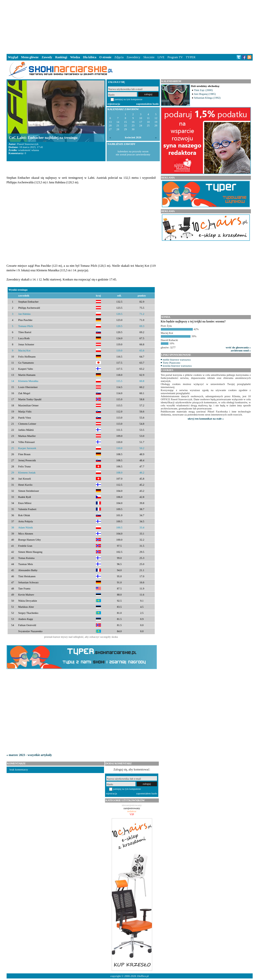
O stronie (105, 57)
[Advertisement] (130, 26)
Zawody (47, 57)
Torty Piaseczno (172, 363)
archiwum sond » (241, 350)
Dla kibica (90, 57)
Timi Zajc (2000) (203, 90)
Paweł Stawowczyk (28, 144)
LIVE (161, 57)
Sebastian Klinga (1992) (207, 98)
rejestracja (114, 104)
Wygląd (13, 57)
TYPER (191, 57)
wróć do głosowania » (238, 347)
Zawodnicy (133, 57)
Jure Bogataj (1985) (205, 94)
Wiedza (75, 57)
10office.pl (143, 976)
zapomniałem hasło (147, 104)
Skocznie (149, 57)
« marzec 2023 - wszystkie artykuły (29, 755)
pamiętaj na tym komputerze (129, 99)
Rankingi (61, 57)
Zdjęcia (119, 57)
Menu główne (30, 57)
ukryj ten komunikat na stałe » (206, 419)
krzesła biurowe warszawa (177, 366)
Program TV (175, 57)
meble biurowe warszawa (177, 360)
